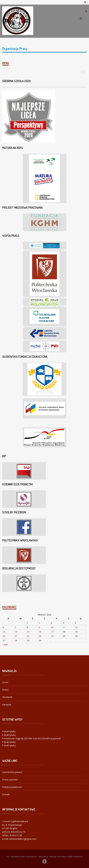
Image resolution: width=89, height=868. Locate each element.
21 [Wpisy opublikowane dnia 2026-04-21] (16, 636)
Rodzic (5, 690)
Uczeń (5, 682)
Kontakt (6, 794)
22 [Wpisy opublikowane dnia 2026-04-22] (28, 636)
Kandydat (7, 705)
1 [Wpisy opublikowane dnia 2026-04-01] (27, 623)
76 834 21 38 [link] (16, 835)
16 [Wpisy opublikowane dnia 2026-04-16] (40, 632)
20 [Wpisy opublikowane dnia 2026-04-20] (4, 636)
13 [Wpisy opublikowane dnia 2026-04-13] (4, 632)
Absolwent (7, 697)
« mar (5, 645)
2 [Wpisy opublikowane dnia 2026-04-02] (39, 623)
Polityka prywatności (12, 787)
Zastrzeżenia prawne (12, 772)
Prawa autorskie (10, 780)
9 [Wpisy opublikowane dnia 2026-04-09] (39, 627)
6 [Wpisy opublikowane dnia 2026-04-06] (3, 627)
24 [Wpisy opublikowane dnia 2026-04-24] (52, 636)
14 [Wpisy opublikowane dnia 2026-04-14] (16, 632)
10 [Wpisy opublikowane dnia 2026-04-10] (52, 627)
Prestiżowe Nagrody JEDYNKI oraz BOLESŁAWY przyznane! (32, 738)
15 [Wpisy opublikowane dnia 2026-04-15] (28, 632)
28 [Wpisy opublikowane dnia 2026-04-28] (16, 640)
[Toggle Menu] (83, 72)
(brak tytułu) (10, 731)
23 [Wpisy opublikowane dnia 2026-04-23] (40, 636)
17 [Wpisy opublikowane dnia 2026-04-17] (52, 632)
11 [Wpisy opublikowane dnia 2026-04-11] (64, 627)
